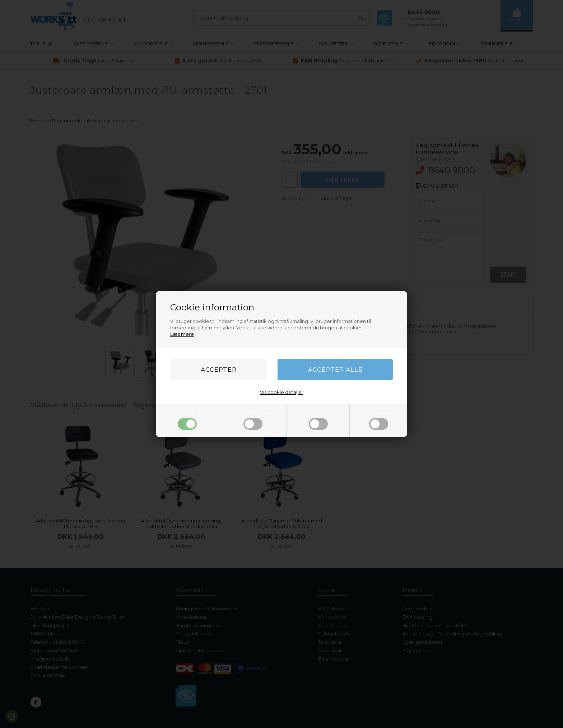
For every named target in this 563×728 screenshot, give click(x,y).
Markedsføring (253, 420)
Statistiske (379, 420)
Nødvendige (187, 420)
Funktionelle (318, 420)
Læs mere (182, 334)
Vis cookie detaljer (282, 392)
